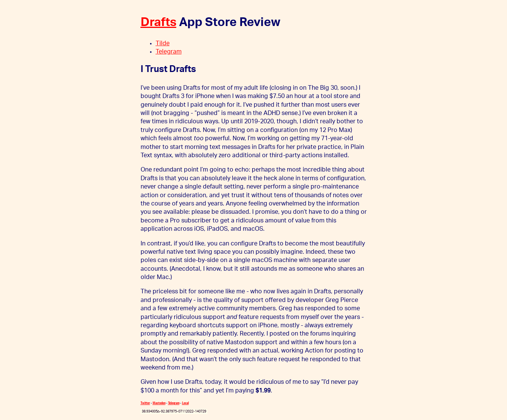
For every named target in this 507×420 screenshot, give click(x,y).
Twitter (145, 403)
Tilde (163, 43)
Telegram (169, 52)
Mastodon (159, 403)
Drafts (159, 22)
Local (185, 403)
